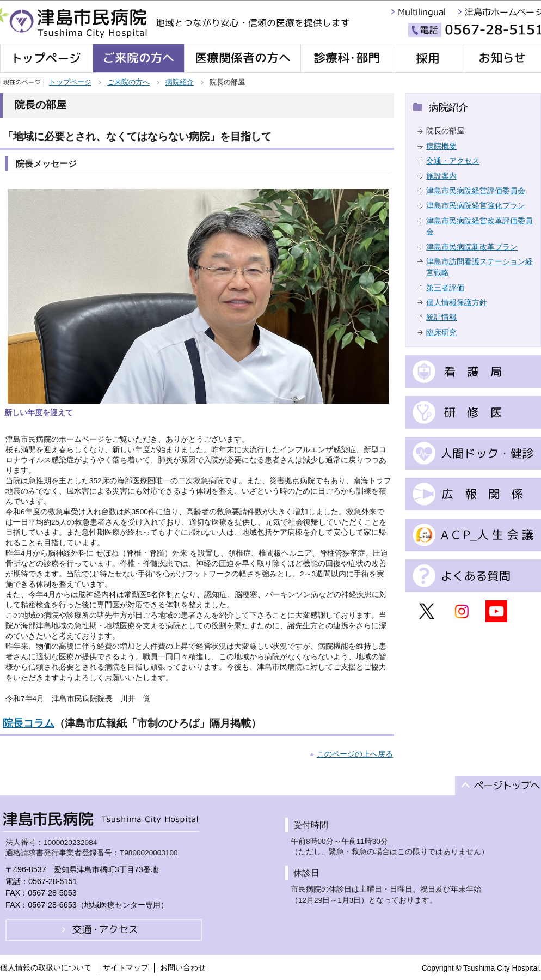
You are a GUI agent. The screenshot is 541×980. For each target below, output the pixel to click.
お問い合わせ (183, 967)
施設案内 (441, 176)
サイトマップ (126, 967)
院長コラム (29, 723)
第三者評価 (445, 288)
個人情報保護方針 (457, 303)
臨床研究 (441, 333)
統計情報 (441, 317)
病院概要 (441, 146)
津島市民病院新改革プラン (472, 247)
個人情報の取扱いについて (46, 967)
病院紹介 (180, 82)
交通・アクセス (453, 161)
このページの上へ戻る (355, 754)
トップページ (70, 82)
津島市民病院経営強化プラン (476, 206)
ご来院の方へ (128, 82)
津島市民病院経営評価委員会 (476, 191)
